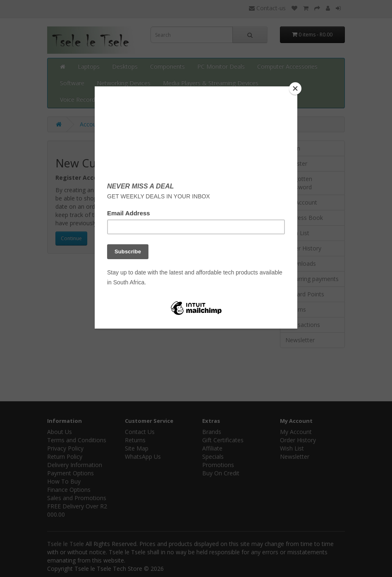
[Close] (295, 88)
